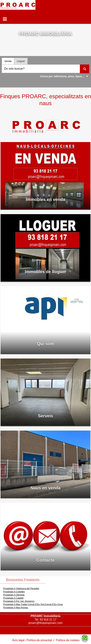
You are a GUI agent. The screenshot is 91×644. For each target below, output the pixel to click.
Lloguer (21, 61)
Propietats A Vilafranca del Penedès (21, 588)
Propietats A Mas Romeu (16, 608)
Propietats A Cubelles (14, 592)
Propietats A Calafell (13, 598)
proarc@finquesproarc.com (45, 623)
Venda (8, 61)
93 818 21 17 (48, 620)
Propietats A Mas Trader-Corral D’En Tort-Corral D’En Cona (33, 604)
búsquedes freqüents (23, 580)
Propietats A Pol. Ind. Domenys (19, 601)
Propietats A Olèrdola (14, 595)
